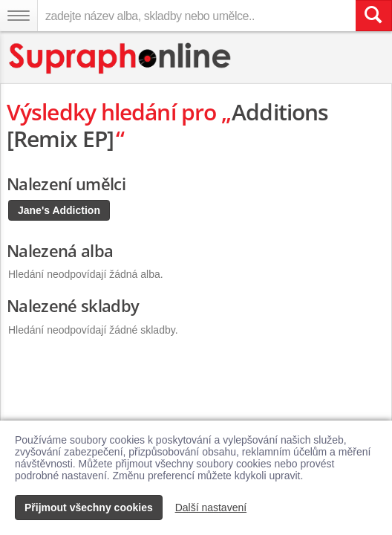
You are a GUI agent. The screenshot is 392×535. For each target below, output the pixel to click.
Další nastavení (211, 508)
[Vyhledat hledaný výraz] (373, 16)
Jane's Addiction (59, 210)
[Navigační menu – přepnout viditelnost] (19, 16)
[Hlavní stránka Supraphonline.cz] (121, 58)
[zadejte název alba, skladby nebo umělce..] (196, 16)
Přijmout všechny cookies (89, 508)
